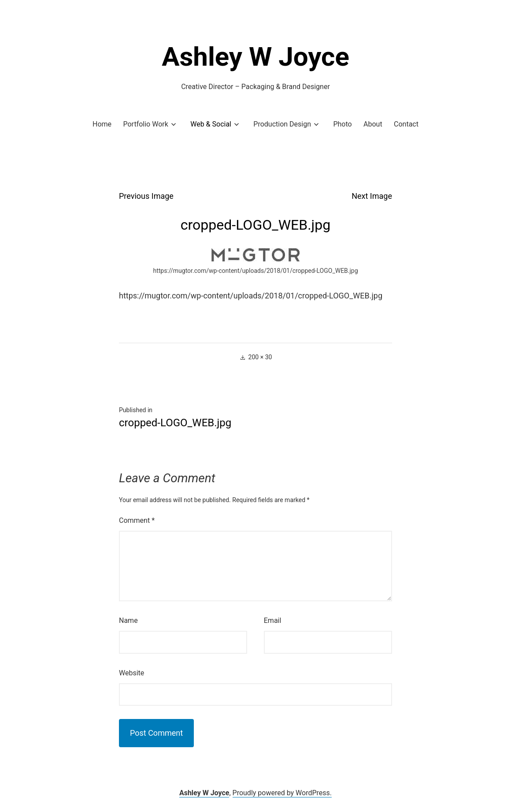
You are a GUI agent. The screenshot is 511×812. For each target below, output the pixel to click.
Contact (406, 124)
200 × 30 (260, 357)
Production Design (282, 124)
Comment (137, 520)
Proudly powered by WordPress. (282, 793)
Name (128, 620)
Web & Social (211, 124)
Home (102, 124)
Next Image (372, 196)
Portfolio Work (145, 124)
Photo (342, 124)
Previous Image (146, 196)
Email (273, 620)
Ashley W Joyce (255, 57)
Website (131, 673)
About (373, 124)
